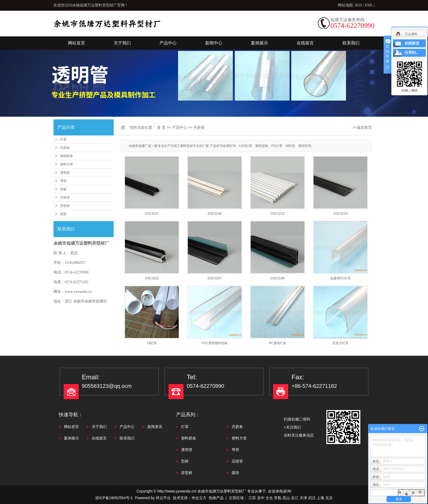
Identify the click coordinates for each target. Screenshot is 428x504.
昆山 (286, 498)
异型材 (65, 206)
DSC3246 (215, 214)
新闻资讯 (155, 427)
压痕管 (65, 198)
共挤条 (65, 148)
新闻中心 (214, 43)
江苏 (252, 498)
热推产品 (216, 498)
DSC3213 (277, 214)
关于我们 (122, 43)
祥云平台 (163, 498)
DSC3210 (340, 214)
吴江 (295, 498)
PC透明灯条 (278, 343)
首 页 (161, 127)
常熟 (278, 498)
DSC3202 (152, 278)
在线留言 (305, 43)
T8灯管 (152, 343)
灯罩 (63, 139)
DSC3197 (215, 278)
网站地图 (346, 5)
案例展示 (259, 43)
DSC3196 (277, 278)
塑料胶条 (67, 156)
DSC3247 (152, 214)
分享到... (412, 53)
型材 (63, 189)
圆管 (63, 214)
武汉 (312, 498)
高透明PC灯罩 (340, 278)
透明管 (65, 173)
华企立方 (199, 498)
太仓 (269, 498)
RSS (359, 5)
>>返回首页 (362, 127)
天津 (303, 498)
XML (369, 5)
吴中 (261, 498)
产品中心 (168, 43)
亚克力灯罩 (341, 343)
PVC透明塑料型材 (215, 343)
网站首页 (77, 43)
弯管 (63, 181)
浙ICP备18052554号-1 (114, 498)
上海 (320, 498)
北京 (329, 498)
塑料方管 (67, 164)
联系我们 (351, 43)
